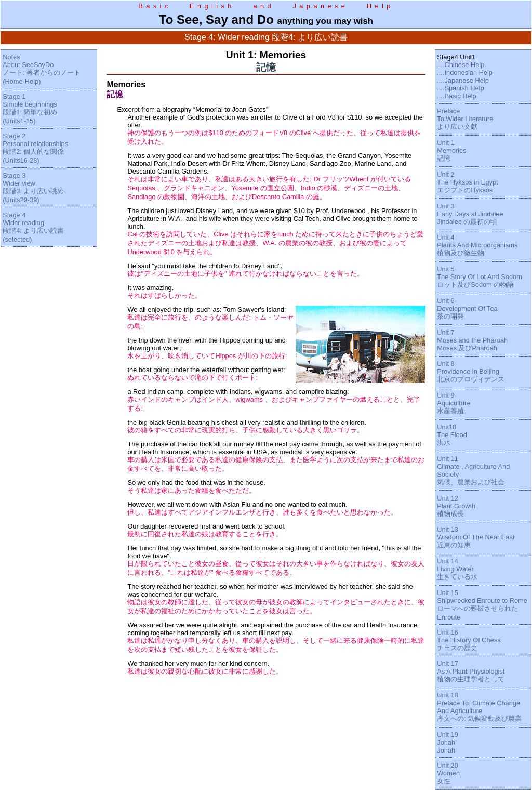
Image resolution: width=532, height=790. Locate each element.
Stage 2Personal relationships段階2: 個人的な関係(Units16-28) (35, 148)
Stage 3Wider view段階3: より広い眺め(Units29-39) (33, 188)
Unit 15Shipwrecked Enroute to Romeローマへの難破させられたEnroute (482, 605)
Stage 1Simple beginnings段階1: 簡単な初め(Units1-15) (30, 109)
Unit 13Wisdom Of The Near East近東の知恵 (476, 537)
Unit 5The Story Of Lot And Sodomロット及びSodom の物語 (480, 277)
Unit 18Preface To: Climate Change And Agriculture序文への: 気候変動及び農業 (479, 707)
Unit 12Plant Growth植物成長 (456, 506)
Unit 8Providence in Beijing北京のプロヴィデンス (471, 371)
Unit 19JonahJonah (448, 742)
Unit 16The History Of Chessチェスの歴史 (469, 640)
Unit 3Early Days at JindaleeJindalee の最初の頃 (470, 214)
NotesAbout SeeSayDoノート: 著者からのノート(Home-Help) (42, 69)
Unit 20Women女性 (448, 773)
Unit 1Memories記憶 (451, 150)
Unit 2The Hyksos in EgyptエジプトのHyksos (467, 182)
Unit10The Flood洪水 (452, 435)
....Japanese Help (463, 80)
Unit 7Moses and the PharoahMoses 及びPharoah (472, 340)
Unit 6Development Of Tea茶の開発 (467, 308)
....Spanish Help (460, 88)
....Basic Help (456, 96)
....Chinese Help (461, 65)
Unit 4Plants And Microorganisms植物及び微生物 (477, 245)
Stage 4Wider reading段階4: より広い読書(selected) (33, 227)
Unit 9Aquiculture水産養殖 (454, 403)
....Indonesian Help (465, 73)
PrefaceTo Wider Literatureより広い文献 (465, 119)
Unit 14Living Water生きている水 (457, 569)
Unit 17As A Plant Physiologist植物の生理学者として (471, 671)
